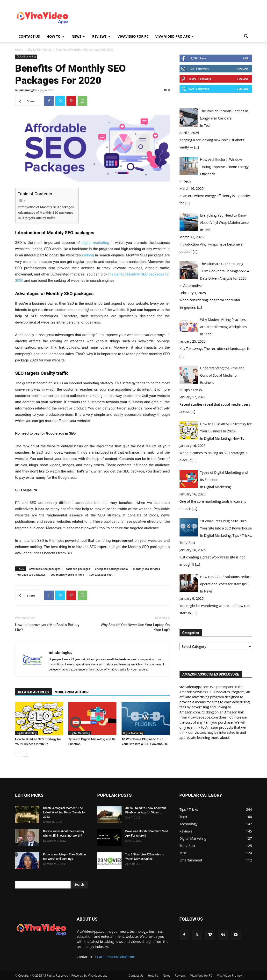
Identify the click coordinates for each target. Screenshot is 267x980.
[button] (246, 37)
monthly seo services (147, 569)
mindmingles (28, 90)
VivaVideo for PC (133, 36)
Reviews (101, 36)
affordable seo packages (45, 569)
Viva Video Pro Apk (175, 36)
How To (56, 36)
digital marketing (95, 243)
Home (19, 50)
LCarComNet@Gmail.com (115, 957)
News (78, 36)
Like (246, 58)
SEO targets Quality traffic (37, 218)
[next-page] (26, 754)
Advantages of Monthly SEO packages (46, 212)
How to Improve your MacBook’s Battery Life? (47, 627)
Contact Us (29, 36)
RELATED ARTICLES (33, 692)
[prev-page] (18, 754)
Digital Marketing (40, 50)
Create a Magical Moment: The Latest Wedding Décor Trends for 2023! (65, 812)
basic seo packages (78, 569)
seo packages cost (101, 575)
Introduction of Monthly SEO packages (46, 207)
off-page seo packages (32, 575)
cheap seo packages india (112, 569)
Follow (243, 68)
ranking (88, 255)
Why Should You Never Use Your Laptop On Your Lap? (135, 627)
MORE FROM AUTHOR (72, 692)
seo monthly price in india (68, 575)
